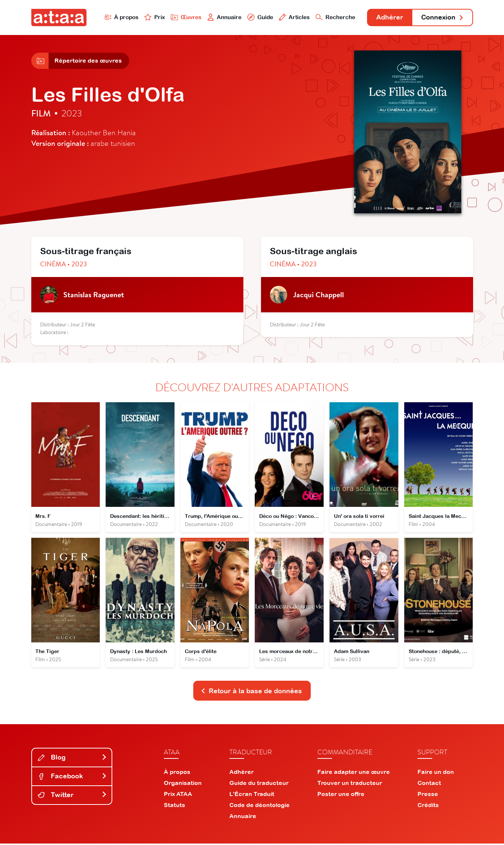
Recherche (334, 17)
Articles (293, 17)
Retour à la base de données (251, 692)
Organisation (183, 784)
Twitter (73, 796)
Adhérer (389, 17)
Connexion (442, 17)
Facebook (73, 777)
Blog (73, 759)
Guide (259, 17)
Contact (429, 784)
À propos (120, 17)
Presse (428, 795)
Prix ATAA (178, 795)
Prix (154, 17)
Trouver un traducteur (350, 784)
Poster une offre (341, 795)
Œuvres (185, 17)
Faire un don (436, 773)
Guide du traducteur (259, 784)
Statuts (175, 806)
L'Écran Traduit (252, 795)
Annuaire (223, 17)
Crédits (428, 806)
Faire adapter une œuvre (354, 773)
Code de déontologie (260, 806)
